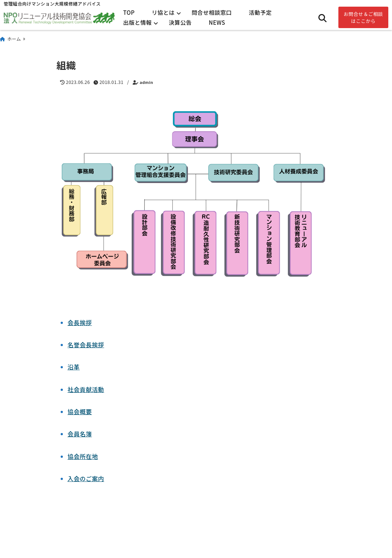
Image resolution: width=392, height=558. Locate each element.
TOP (129, 12)
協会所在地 (83, 456)
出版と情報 (138, 22)
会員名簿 (80, 434)
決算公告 (180, 22)
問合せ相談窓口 (212, 12)
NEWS (217, 22)
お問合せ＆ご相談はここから (363, 17)
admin (146, 82)
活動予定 (260, 12)
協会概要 (80, 412)
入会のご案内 (86, 478)
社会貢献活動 (86, 389)
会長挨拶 (80, 322)
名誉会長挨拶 (86, 345)
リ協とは (163, 12)
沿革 (74, 367)
